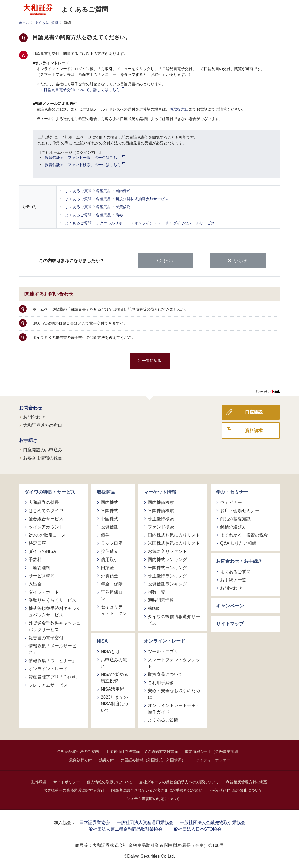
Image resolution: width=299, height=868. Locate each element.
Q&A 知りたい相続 (238, 543)
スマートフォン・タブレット (174, 663)
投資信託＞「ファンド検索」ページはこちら (85, 165)
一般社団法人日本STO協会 (196, 829)
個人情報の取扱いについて (110, 782)
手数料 (35, 559)
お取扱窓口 (179, 109)
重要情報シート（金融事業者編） (213, 751)
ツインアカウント (46, 527)
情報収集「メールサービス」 (52, 649)
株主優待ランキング (167, 576)
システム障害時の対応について (153, 798)
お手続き (28, 440)
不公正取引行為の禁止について (236, 790)
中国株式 (110, 518)
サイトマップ (230, 624)
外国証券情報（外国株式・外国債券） (153, 760)
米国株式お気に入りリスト (174, 543)
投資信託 (110, 527)
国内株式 (110, 502)
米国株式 (110, 510)
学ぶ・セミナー (232, 492)
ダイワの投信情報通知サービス (174, 620)
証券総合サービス (46, 518)
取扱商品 (106, 492)
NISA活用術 (112, 689)
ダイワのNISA (42, 551)
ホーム (24, 23)
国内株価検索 (161, 502)
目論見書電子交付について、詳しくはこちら (84, 90)
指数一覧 (157, 592)
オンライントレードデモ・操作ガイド (174, 708)
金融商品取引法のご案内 (78, 751)
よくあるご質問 (46, 23)
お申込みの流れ (114, 663)
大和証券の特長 (44, 502)
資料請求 (254, 430)
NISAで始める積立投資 (115, 677)
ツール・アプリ (163, 651)
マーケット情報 (160, 492)
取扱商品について (165, 674)
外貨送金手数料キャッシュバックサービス (55, 626)
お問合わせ (31, 408)
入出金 (35, 584)
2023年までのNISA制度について (115, 704)
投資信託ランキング (167, 584)
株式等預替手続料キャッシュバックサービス (55, 611)
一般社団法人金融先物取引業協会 (213, 822)
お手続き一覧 (233, 580)
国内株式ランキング (167, 559)
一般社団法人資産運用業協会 (145, 822)
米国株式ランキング (167, 567)
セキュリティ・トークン (114, 610)
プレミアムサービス (48, 685)
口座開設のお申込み (43, 449)
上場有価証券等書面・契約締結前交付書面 (142, 751)
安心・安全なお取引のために (174, 694)
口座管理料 (39, 567)
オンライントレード (48, 668)
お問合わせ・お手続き (239, 561)
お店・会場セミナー (240, 510)
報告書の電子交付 (46, 637)
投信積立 (110, 551)
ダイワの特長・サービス (50, 492)
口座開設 (254, 412)
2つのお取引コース (47, 535)
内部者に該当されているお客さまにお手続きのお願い (157, 790)
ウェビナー (231, 502)
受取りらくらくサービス (52, 600)
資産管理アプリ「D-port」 (54, 677)
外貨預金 (110, 576)
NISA (102, 641)
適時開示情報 (161, 600)
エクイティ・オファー (211, 760)
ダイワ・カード (44, 592)
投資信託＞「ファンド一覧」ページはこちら (85, 158)
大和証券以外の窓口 (43, 425)
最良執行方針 (80, 760)
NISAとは (110, 651)
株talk (153, 608)
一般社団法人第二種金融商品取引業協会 (123, 829)
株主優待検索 (161, 518)
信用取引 (110, 559)
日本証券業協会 (95, 822)
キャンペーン (230, 606)
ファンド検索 (161, 527)
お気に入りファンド (167, 551)
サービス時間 (42, 576)
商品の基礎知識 (235, 518)
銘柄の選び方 (233, 527)
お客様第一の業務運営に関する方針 (74, 790)
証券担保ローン (114, 595)
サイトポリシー (67, 782)
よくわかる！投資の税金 (244, 535)
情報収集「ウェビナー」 (52, 660)
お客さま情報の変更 (43, 458)
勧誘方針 (106, 760)
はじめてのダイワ (46, 510)
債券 (105, 535)
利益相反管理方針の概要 (247, 782)
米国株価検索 (161, 510)
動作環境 (39, 782)
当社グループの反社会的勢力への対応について (179, 782)
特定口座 (37, 543)
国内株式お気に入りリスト (174, 535)
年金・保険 (112, 584)
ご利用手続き (161, 682)
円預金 (107, 567)
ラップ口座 (112, 543)
